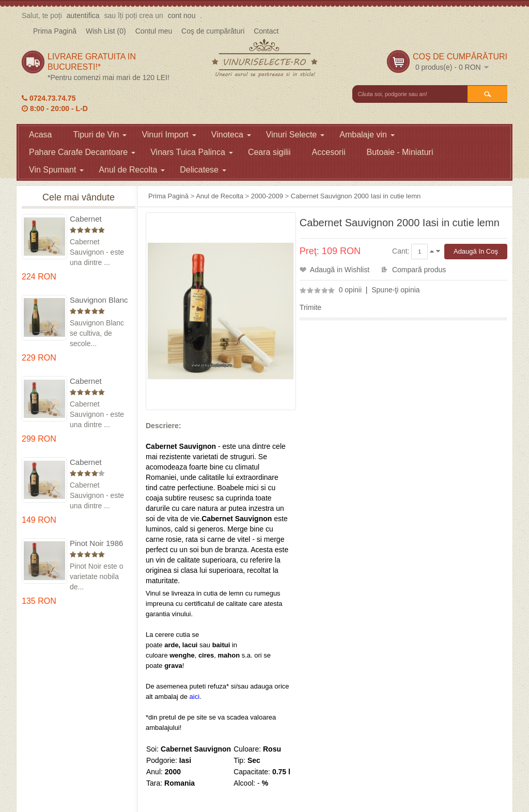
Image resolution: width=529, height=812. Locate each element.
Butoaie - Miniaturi (400, 152)
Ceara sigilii (269, 152)
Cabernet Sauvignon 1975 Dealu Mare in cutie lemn (98, 219)
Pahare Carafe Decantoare (82, 152)
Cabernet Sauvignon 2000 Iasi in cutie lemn (356, 196)
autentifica (83, 15)
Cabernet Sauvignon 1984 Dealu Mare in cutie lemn (98, 463)
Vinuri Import (169, 135)
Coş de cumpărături (213, 31)
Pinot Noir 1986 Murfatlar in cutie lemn (98, 544)
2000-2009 (267, 196)
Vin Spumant (56, 170)
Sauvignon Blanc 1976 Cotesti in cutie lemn (99, 300)
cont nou (182, 15)
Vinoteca (231, 135)
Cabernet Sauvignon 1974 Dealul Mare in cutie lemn (98, 381)
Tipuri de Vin (100, 135)
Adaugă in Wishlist (340, 270)
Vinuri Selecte (295, 135)
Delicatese (203, 170)
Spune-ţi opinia (395, 290)
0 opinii (350, 290)
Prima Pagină (55, 31)
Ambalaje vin (367, 135)
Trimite (310, 307)
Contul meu (154, 31)
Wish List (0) (106, 31)
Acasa (40, 135)
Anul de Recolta (132, 170)
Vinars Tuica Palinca (192, 152)
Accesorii (329, 152)
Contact (266, 31)
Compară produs (419, 270)
